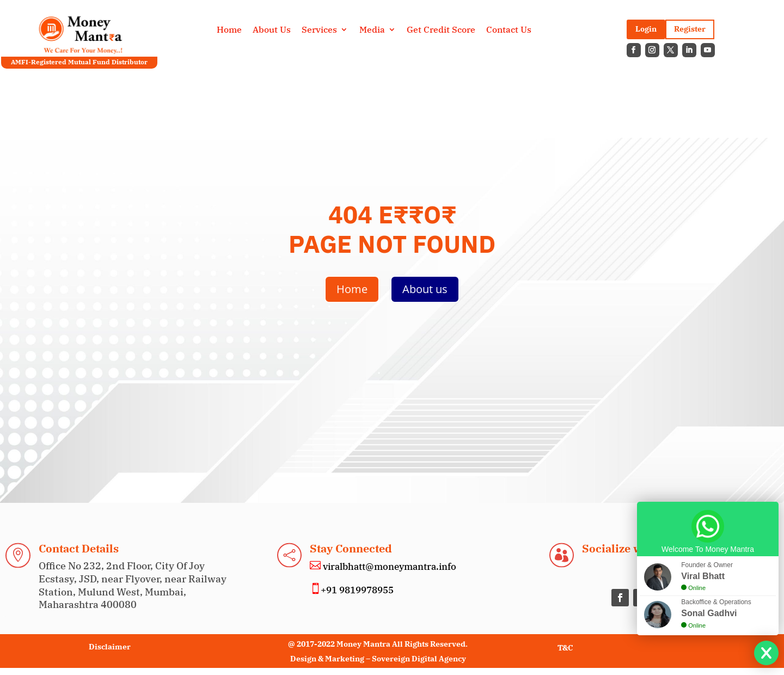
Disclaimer (110, 647)
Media (372, 30)
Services (319, 30)
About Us (272, 30)
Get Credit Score (441, 30)
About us (425, 289)
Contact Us (509, 30)
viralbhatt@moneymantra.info (388, 567)
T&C (565, 648)
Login (646, 29)
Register (690, 29)
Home (229, 30)
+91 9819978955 (357, 590)
